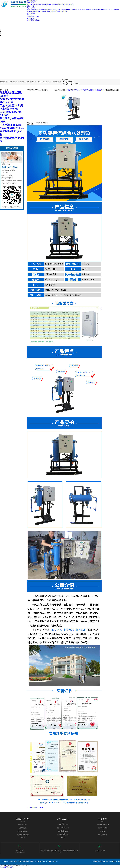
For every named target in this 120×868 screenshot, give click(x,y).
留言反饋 (37, 20)
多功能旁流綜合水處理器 (113, 90)
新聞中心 (103, 831)
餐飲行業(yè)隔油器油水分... (103, 10)
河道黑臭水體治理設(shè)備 (34, 10)
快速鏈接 (103, 819)
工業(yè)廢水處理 (31, 82)
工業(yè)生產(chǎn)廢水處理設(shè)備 (71, 10)
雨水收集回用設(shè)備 (48, 11)
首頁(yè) (69, 90)
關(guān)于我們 (31, 4)
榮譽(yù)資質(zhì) (47, 4)
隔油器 (39, 82)
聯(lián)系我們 (71, 4)
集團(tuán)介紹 (23, 819)
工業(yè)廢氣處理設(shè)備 (88, 10)
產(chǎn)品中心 (76, 90)
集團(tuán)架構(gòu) (103, 825)
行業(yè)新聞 (36, 17)
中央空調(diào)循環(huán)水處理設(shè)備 (93, 90)
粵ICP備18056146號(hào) (113, 861)
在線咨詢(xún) (100, 851)
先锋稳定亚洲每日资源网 (7, 867)
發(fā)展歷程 (39, 4)
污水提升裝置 (47, 82)
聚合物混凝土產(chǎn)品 (61, 11)
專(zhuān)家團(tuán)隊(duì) (59, 4)
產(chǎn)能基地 (103, 828)
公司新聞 (29, 17)
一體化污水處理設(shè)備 (16, 82)
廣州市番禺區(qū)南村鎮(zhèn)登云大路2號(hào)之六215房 (60, 852)
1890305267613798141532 (20, 851)
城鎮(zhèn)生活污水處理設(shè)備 (51, 10)
